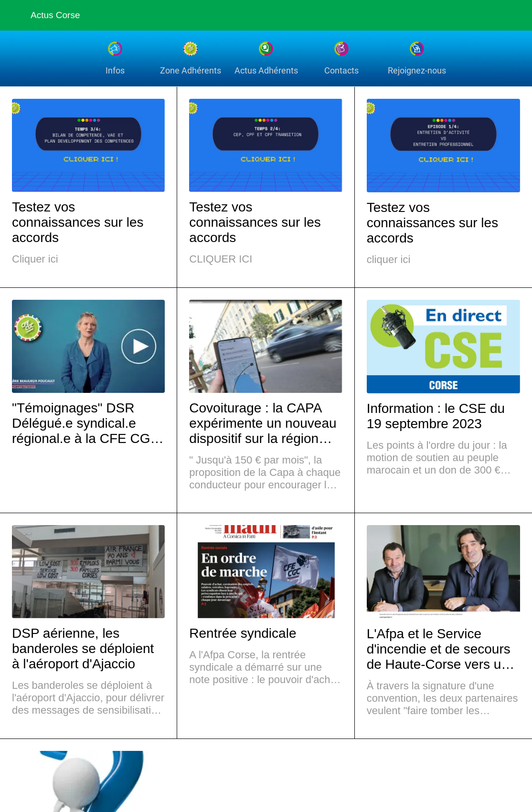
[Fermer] (15, 15)
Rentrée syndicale (243, 633)
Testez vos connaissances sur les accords (78, 222)
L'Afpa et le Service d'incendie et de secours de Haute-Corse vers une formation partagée (442, 649)
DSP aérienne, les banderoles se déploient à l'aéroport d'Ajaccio (83, 649)
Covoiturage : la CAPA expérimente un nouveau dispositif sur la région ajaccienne (263, 423)
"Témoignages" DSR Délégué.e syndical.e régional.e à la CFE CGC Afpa (86, 423)
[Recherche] (482, 15)
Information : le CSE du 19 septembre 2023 (436, 416)
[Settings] (507, 15)
